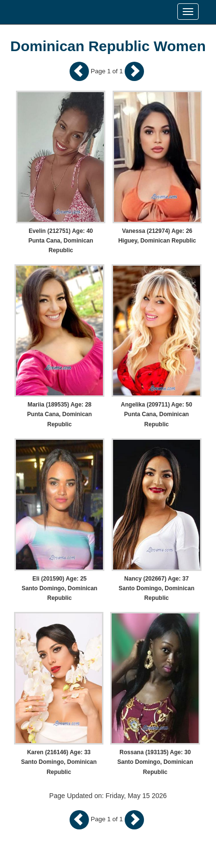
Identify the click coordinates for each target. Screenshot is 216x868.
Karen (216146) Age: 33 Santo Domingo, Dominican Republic (59, 762)
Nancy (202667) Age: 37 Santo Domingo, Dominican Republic (157, 588)
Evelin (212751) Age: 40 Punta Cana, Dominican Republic (61, 241)
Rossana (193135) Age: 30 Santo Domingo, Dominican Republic (155, 762)
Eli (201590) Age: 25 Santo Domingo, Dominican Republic (60, 588)
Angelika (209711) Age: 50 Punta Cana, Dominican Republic (157, 414)
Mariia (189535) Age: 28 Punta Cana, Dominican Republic (59, 414)
